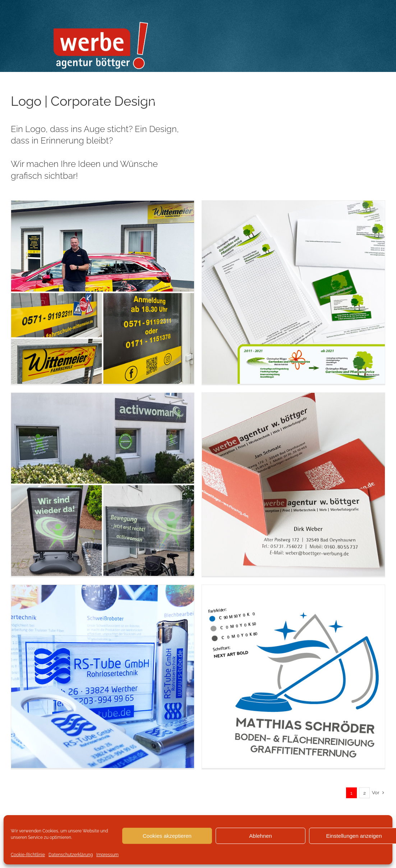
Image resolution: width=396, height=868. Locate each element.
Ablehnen (260, 836)
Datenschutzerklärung (71, 855)
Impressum (107, 855)
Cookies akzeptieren (167, 836)
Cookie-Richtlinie (28, 855)
